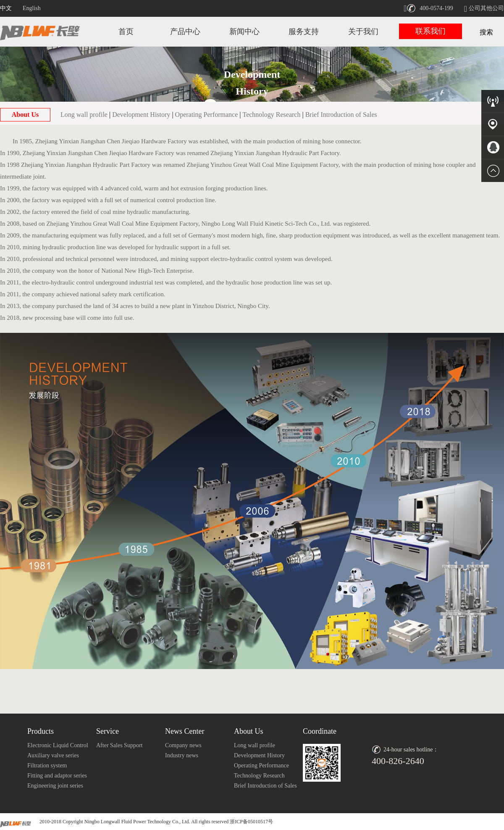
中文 (6, 8)
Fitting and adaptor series (57, 776)
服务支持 (304, 32)
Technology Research (272, 115)
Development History (141, 115)
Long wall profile (84, 115)
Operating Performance (207, 115)
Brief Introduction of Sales (341, 115)
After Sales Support (119, 745)
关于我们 (363, 32)
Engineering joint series (55, 786)
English (32, 8)
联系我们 (430, 31)
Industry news (182, 755)
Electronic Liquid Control (58, 745)
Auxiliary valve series (53, 755)
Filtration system (47, 765)
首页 (126, 32)
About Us (25, 115)
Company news (183, 745)
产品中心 (185, 32)
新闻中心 (244, 32)
